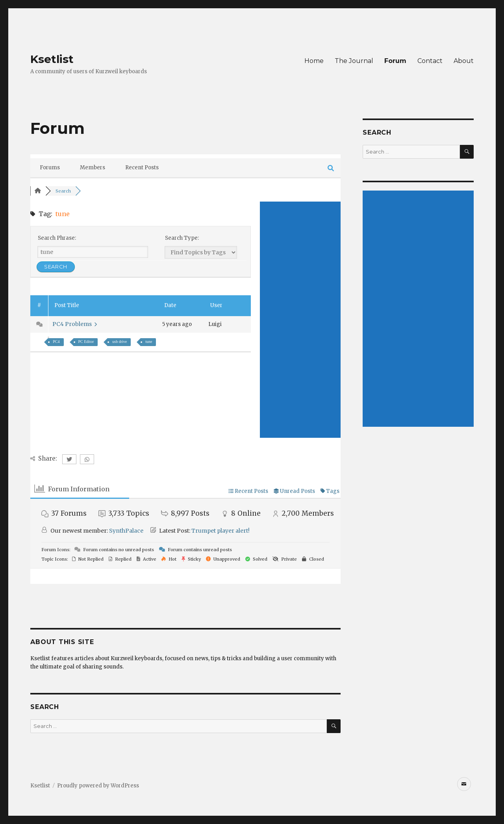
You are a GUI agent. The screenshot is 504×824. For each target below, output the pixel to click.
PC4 (56, 342)
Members (93, 168)
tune (149, 342)
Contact (430, 61)
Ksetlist (52, 59)
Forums (50, 168)
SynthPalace (126, 531)
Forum (395, 61)
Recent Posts (142, 168)
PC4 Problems (75, 324)
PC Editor (86, 342)
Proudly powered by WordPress (98, 786)
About (464, 61)
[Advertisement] (300, 320)
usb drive (120, 342)
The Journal (354, 61)
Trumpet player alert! (220, 531)
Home (314, 61)
